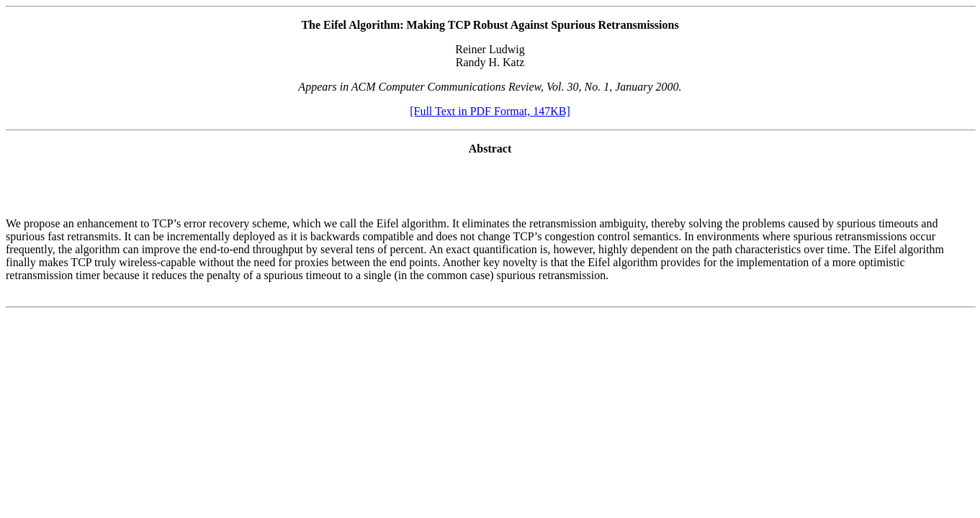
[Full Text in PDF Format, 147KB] (490, 111)
